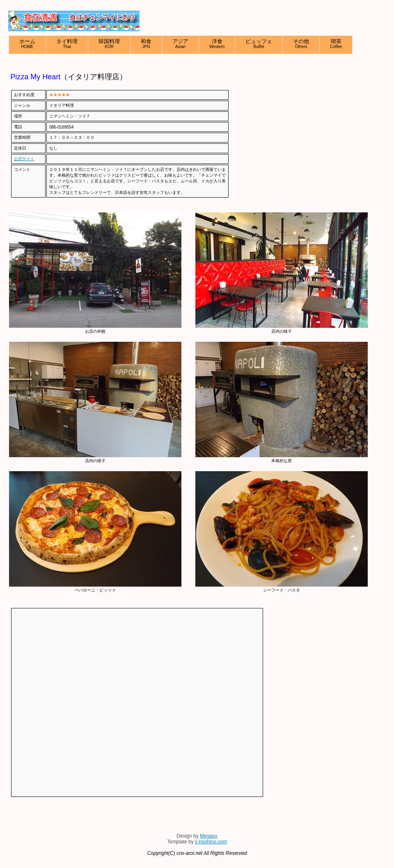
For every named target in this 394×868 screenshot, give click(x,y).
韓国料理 (109, 44)
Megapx (209, 836)
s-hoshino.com (211, 842)
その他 (301, 44)
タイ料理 (67, 44)
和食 (146, 44)
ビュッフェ (259, 44)
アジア (180, 44)
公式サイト (24, 159)
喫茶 (336, 44)
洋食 (217, 44)
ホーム (27, 44)
